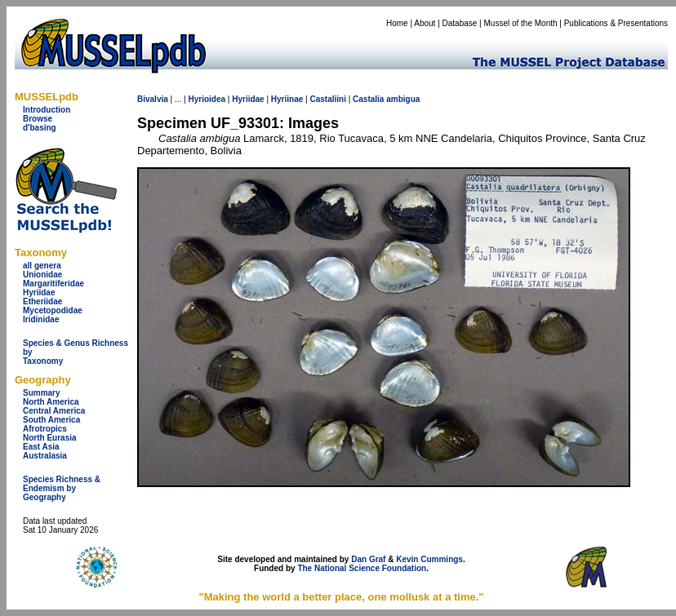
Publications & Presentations (616, 23)
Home (397, 23)
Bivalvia (153, 99)
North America (51, 402)
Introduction (47, 110)
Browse (38, 119)
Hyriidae (39, 292)
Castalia (368, 99)
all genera (42, 266)
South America (51, 420)
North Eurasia (50, 438)
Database (460, 23)
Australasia (45, 456)
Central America (54, 411)
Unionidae (42, 275)
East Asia (41, 447)
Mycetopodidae (53, 310)
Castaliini (327, 99)
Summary (42, 393)
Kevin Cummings (429, 559)
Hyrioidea (207, 99)
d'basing (40, 128)
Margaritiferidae (53, 284)
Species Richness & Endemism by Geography (62, 488)
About (425, 23)
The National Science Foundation (362, 568)
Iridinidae (41, 319)
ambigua (403, 99)
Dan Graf (368, 559)
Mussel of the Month (521, 23)
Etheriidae (42, 301)
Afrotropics (45, 429)
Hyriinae (287, 99)
